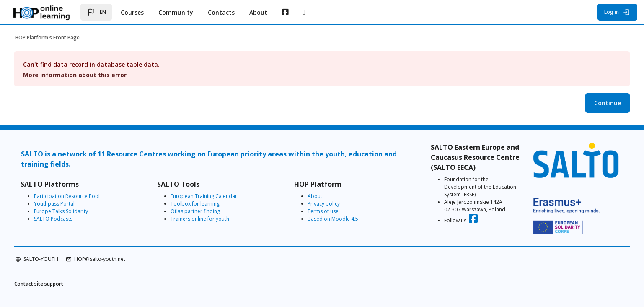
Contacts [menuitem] (221, 12)
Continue (588, 103)
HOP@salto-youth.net (119, 252)
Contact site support (58, 277)
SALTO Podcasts (72, 219)
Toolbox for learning (206, 204)
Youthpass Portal (74, 204)
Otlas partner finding (206, 211)
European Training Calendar (215, 196)
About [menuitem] (258, 12)
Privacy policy (326, 204)
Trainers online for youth (211, 219)
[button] (96, 12)
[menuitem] (285, 12)
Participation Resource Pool (86, 196)
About (317, 196)
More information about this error (94, 75)
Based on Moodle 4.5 (335, 219)
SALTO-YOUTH (60, 252)
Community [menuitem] (176, 12)
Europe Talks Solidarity (80, 211)
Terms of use (325, 211)
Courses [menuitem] (132, 12)
